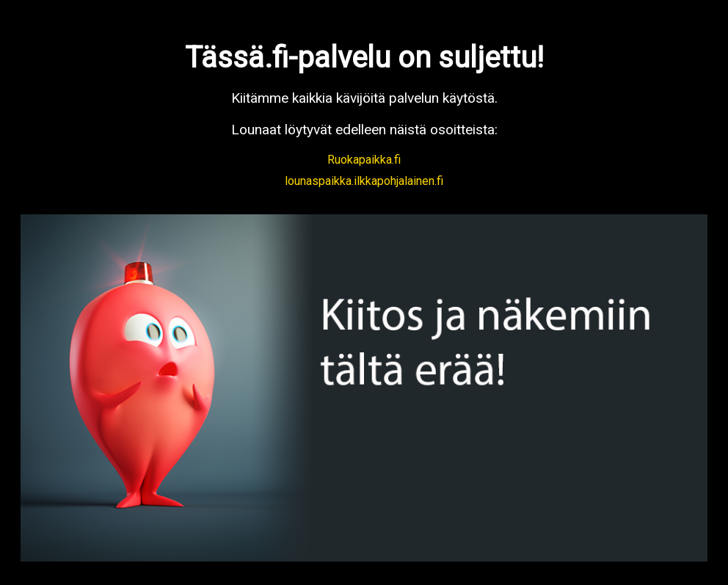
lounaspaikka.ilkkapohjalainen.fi (364, 181)
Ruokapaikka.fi (364, 160)
